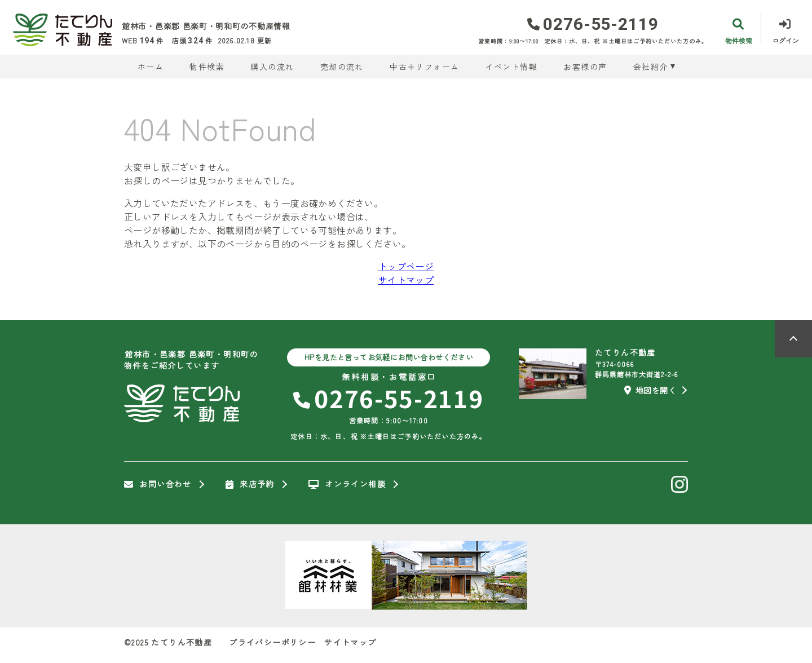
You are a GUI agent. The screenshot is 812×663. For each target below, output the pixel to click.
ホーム (151, 67)
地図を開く (650, 390)
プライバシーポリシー (272, 642)
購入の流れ (272, 67)
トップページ (406, 266)
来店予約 (250, 484)
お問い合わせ (158, 484)
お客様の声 (585, 67)
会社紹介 (651, 67)
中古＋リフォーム (424, 67)
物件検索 (207, 67)
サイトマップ (406, 280)
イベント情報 (511, 67)
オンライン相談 (347, 484)
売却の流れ (342, 67)
